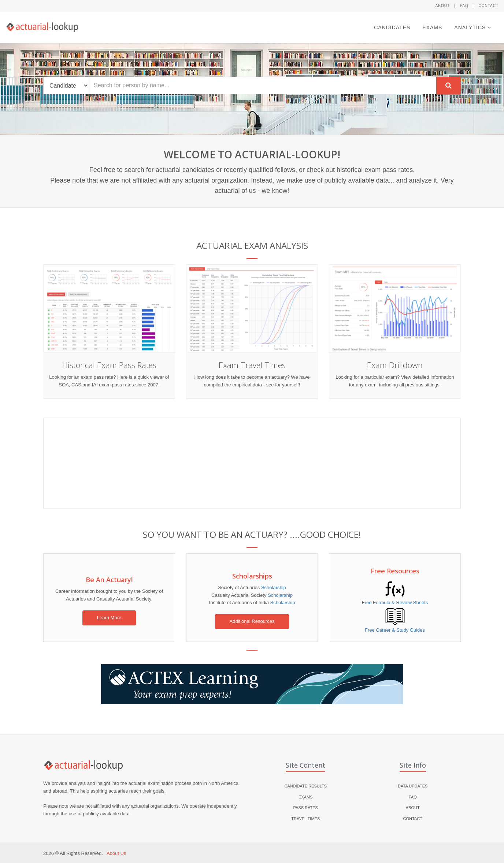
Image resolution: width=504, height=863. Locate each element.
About (443, 6)
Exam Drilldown (395, 365)
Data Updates (413, 786)
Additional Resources (252, 621)
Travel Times (305, 819)
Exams (432, 27)
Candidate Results (305, 786)
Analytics (473, 27)
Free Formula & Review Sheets (395, 603)
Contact (488, 6)
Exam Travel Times (252, 365)
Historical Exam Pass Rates (109, 365)
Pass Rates (306, 808)
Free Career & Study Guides (395, 630)
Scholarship (274, 587)
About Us (116, 853)
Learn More (109, 618)
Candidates (392, 27)
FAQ (464, 6)
